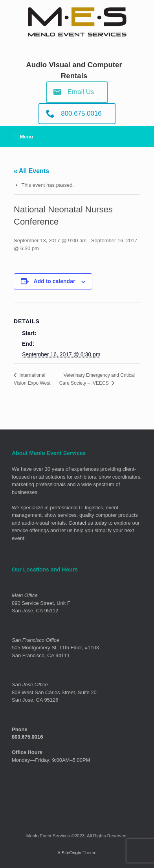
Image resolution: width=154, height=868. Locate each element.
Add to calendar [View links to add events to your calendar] (55, 281)
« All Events (31, 171)
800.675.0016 (27, 737)
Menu (23, 137)
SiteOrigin (71, 853)
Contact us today (88, 523)
